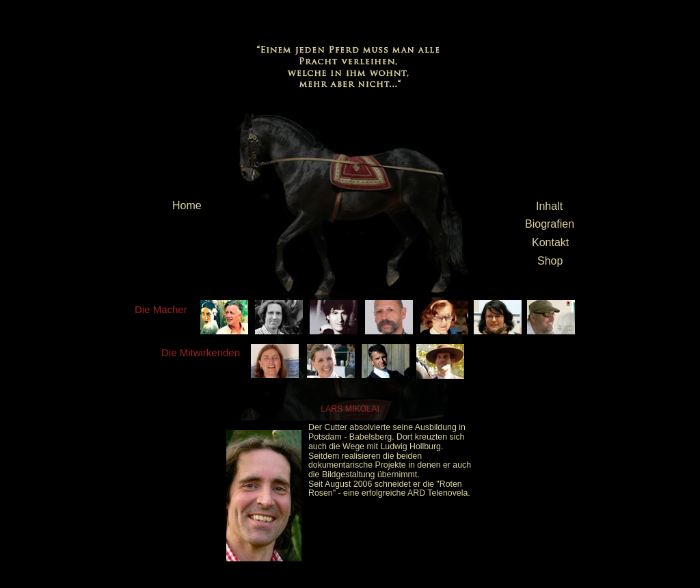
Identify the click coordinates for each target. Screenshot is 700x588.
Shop (550, 261)
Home (187, 205)
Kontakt (550, 242)
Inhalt (549, 206)
